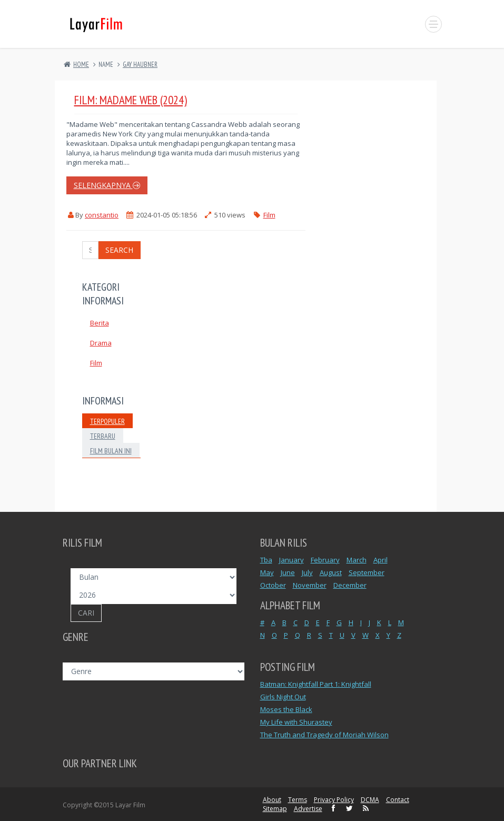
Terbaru (103, 436)
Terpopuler (107, 421)
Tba (266, 560)
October (273, 585)
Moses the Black (286, 709)
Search (119, 250)
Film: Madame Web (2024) (131, 100)
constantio (102, 215)
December (350, 585)
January (291, 560)
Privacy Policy (334, 800)
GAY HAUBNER (140, 65)
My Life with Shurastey (296, 722)
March (357, 560)
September (367, 572)
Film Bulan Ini (111, 451)
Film (269, 215)
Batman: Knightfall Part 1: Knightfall (316, 684)
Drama (101, 343)
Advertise (308, 809)
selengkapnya (107, 185)
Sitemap (275, 809)
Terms (298, 800)
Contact (398, 800)
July (307, 572)
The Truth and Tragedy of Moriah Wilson (324, 735)
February (325, 560)
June (288, 572)
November (310, 585)
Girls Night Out (283, 697)
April (381, 560)
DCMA (370, 800)
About (272, 800)
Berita (100, 323)
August (331, 572)
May (267, 572)
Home (81, 65)
